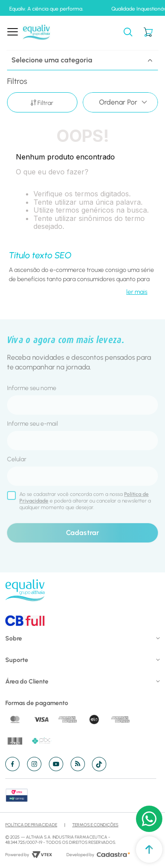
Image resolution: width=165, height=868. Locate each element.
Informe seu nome (32, 388)
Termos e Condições (95, 825)
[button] (128, 33)
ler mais (137, 292)
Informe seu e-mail (33, 424)
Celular (17, 459)
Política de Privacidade (31, 825)
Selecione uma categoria (82, 60)
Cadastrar (82, 533)
